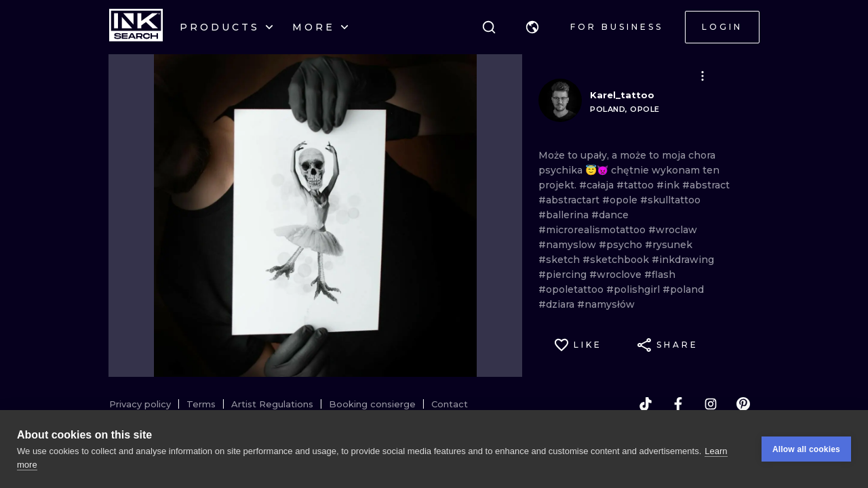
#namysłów (606, 304)
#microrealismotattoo (593, 230)
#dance (610, 215)
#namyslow (569, 245)
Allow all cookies (806, 449)
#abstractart (570, 200)
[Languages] (532, 27)
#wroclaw (673, 230)
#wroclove (617, 274)
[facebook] (678, 404)
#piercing (564, 274)
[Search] (489, 27)
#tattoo (636, 185)
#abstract (706, 185)
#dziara (558, 304)
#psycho (622, 245)
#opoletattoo (572, 289)
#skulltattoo (670, 200)
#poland (683, 289)
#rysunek (669, 245)
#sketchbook (617, 260)
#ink (669, 185)
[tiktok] (646, 404)
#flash (660, 274)
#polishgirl (634, 289)
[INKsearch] (136, 27)
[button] (532, 27)
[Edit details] (703, 76)
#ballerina (565, 215)
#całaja (598, 185)
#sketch (560, 260)
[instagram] (711, 404)
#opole (621, 200)
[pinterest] (743, 404)
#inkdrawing (683, 260)
